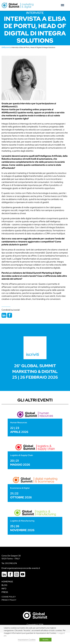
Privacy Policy (9, 600)
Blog (4, 585)
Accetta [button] (45, 640)
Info (4, 589)
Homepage (7, 582)
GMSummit (6, 47)
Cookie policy (9, 597)
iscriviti (33, 354)
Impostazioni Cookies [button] (27, 640)
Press (5, 592)
